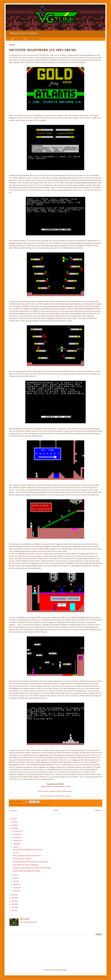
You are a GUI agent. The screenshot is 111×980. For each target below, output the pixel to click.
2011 (13, 907)
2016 (13, 828)
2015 (13, 895)
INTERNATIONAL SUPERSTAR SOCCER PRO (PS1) (31, 862)
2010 (13, 911)
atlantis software (19, 805)
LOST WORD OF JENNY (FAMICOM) (26, 865)
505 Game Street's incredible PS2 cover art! (55, 796)
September (17, 841)
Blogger (64, 970)
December (17, 831)
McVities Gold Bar (33, 118)
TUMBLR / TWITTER (33, 39)
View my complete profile (29, 922)
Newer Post (13, 811)
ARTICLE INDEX (19, 39)
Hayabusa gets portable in (55, 791)
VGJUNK (26, 919)
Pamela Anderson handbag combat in (55, 786)
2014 (13, 898)
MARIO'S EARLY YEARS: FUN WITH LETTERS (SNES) (32, 868)
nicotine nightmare (30, 805)
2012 (13, 904)
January (16, 891)
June (15, 875)
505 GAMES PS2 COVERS (22, 859)
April (15, 881)
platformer (39, 805)
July (15, 847)
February (16, 888)
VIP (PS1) (16, 853)
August (16, 844)
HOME (9, 39)
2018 (13, 822)
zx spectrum (46, 805)
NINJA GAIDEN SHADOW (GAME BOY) (27, 856)
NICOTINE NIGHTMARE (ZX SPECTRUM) (28, 850)
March (15, 884)
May (15, 878)
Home (56, 811)
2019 (13, 819)
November (17, 834)
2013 (13, 901)
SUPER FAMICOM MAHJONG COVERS (27, 871)
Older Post (98, 811)
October (16, 837)
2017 (13, 825)
